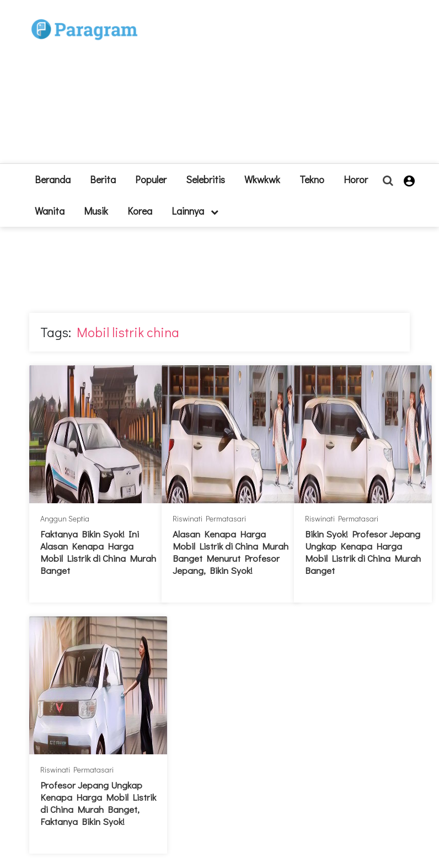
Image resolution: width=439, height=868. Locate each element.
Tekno (312, 179)
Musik (96, 211)
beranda (53, 179)
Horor (356, 179)
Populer (151, 179)
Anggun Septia (65, 518)
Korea (140, 211)
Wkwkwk (262, 179)
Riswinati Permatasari (209, 518)
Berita (103, 179)
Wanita (50, 211)
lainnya (195, 211)
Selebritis (205, 179)
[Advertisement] (269, 86)
